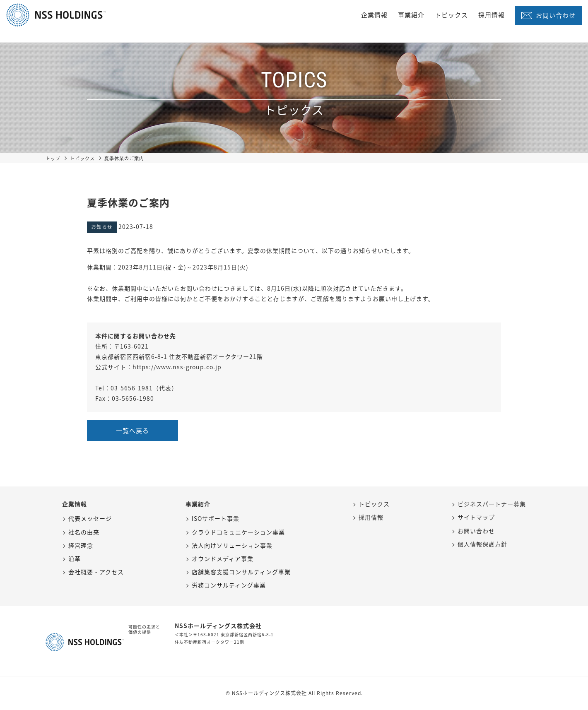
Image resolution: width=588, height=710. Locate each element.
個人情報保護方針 (482, 544)
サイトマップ (476, 517)
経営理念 (81, 545)
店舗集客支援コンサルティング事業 (241, 572)
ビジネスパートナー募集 (492, 504)
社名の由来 (84, 532)
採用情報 (492, 15)
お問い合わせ (556, 15)
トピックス (451, 15)
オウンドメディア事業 (223, 558)
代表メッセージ (90, 518)
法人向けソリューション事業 (232, 545)
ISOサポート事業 (216, 518)
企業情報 (374, 15)
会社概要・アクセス (96, 572)
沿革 (75, 558)
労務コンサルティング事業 (229, 585)
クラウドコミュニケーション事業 (238, 532)
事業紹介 (411, 15)
